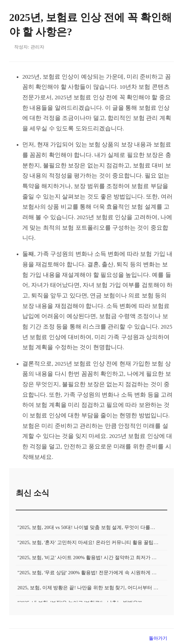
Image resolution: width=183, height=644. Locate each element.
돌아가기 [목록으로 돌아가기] (158, 638)
